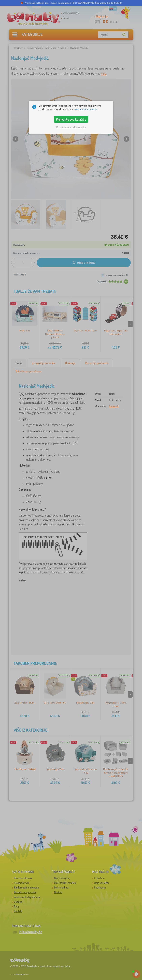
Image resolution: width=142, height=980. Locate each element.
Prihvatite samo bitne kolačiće (71, 127)
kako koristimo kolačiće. (86, 109)
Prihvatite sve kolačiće (71, 119)
